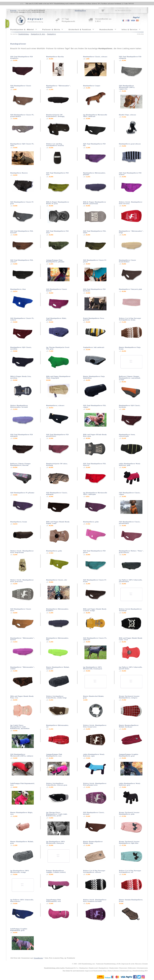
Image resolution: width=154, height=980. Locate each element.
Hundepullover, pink (91, 522)
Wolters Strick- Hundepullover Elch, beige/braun (22, 552)
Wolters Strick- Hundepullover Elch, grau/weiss (22, 581)
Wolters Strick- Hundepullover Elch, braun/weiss (95, 726)
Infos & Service (130, 30)
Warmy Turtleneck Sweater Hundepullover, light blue (129, 842)
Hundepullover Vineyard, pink (131, 289)
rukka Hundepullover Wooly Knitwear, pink (130, 464)
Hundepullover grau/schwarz (130, 144)
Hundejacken (84, 968)
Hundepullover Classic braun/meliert (128, 261)
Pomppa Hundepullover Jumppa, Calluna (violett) (56, 871)
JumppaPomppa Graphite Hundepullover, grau (129, 755)
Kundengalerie (80, 11)
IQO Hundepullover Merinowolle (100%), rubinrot (22, 755)
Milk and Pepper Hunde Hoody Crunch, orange (95, 610)
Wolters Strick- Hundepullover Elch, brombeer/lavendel (95, 900)
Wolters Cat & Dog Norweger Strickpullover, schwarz (94, 871)
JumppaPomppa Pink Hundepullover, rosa (54, 755)
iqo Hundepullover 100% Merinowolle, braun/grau (93, 668)
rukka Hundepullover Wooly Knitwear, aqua (94, 755)
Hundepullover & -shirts (38, 34)
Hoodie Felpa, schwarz (128, 115)
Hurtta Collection (113, 971)
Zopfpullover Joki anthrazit (94, 347)
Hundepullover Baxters (19, 173)
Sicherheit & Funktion (80, 30)
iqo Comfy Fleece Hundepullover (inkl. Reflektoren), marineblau (20, 727)
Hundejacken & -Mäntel (22, 30)
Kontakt (14, 11)
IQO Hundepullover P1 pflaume (22, 493)
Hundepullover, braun (19, 522)
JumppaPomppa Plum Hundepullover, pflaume (55, 261)
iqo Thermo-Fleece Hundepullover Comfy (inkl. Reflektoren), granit (57, 814)
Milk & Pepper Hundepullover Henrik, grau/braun (95, 203)
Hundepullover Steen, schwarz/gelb (127, 435)
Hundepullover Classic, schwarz (95, 57)
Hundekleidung (87, 964)
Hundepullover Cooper (92, 86)
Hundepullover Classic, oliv (57, 580)
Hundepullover (52, 34)
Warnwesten (123, 968)
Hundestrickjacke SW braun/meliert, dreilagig (55, 116)
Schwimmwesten (142, 968)
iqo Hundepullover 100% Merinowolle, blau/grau (56, 842)
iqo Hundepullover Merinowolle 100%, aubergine (95, 493)
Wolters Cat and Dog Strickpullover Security (55, 145)
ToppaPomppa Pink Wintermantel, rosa (54, 900)
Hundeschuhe (106, 30)
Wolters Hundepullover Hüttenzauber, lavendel (19, 406)
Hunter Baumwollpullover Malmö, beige (93, 842)
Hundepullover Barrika (55, 57)
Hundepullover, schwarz (55, 405)
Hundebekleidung (24, 34)
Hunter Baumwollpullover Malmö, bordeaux (129, 726)
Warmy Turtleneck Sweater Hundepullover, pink (129, 813)
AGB (118, 964)
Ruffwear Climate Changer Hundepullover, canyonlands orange (130, 378)
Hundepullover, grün (54, 551)
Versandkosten (38, 958)
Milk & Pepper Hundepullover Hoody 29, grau (58, 203)
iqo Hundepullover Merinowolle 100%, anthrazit (95, 116)
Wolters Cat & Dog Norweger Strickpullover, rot (130, 871)
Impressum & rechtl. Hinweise (131, 964)
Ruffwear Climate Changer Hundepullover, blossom (21, 464)
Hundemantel (70, 968)
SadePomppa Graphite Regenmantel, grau (19, 930)
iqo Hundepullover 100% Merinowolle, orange (20, 871)
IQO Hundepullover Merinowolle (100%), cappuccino (127, 87)
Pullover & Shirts (51, 30)
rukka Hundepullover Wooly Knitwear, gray (130, 784)
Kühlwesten (132, 968)
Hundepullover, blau (18, 289)
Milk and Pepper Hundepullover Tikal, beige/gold (58, 377)
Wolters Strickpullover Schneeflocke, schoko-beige (57, 697)
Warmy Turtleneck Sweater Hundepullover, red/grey (129, 697)
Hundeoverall (93, 968)
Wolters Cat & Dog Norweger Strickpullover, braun (130, 319)
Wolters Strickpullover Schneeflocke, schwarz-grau (57, 784)
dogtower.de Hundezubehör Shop (96, 971)
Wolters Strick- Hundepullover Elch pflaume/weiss (95, 784)
